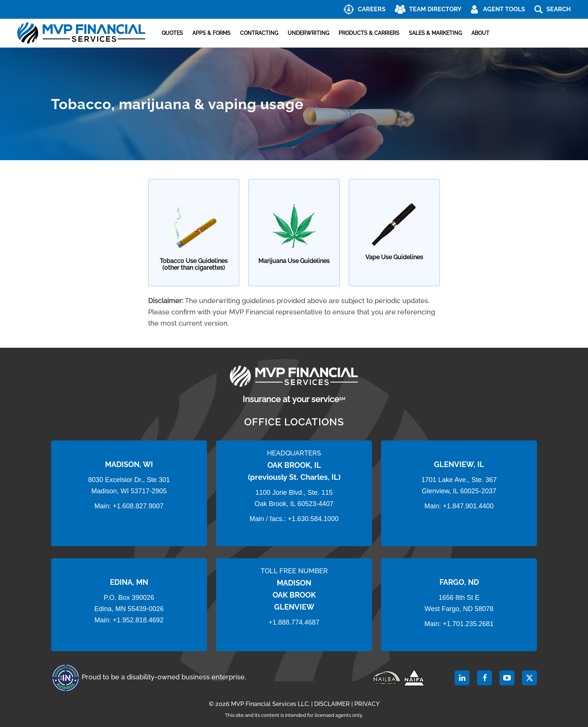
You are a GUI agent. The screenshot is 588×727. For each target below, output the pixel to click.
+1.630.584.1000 (313, 519)
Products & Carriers (369, 33)
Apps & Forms (211, 33)
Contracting (259, 33)
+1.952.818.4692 (138, 620)
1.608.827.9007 (140, 506)
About (480, 33)
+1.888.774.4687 (294, 622)
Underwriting (308, 33)
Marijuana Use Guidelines (294, 261)
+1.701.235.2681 (468, 624)
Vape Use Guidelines (394, 257)
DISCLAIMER (332, 704)
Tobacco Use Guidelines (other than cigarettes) (194, 264)
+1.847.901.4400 (467, 506)
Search (559, 9)
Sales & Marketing (435, 33)
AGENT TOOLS (504, 9)
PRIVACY (367, 704)
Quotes (172, 33)
